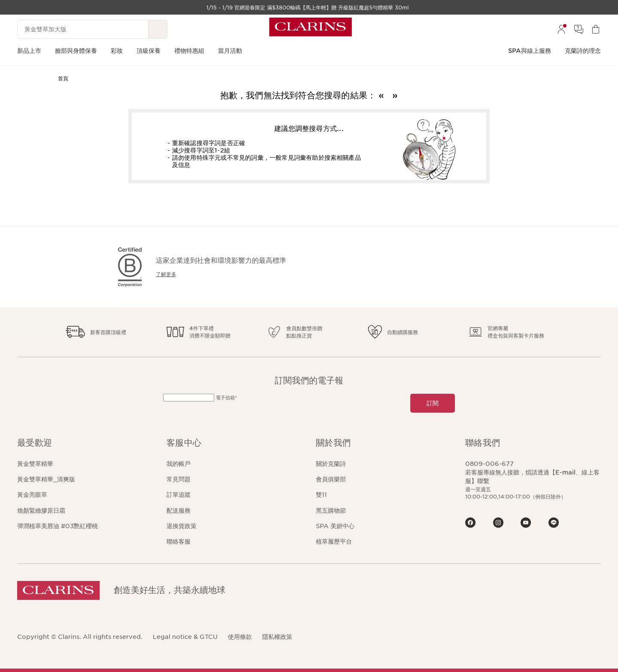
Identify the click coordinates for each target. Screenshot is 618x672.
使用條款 (240, 637)
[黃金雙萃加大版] (83, 29)
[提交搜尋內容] (158, 29)
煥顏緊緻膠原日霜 (41, 511)
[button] (85, 443)
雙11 (321, 495)
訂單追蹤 (179, 495)
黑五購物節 (331, 511)
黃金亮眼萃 (32, 495)
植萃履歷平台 (334, 541)
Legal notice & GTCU (185, 637)
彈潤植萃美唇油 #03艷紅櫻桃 (58, 526)
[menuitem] (561, 29)
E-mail (565, 472)
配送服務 (179, 511)
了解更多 (166, 274)
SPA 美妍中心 (335, 526)
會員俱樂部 (331, 479)
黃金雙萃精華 (35, 464)
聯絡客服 (179, 541)
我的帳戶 (179, 464)
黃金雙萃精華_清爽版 (46, 479)
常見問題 (179, 479)
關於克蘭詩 (331, 464)
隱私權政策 (277, 637)
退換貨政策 (182, 526)
